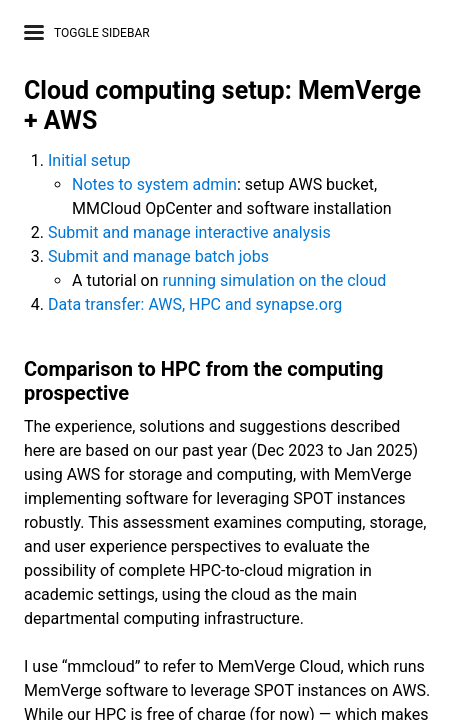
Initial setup (89, 160)
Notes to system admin (154, 184)
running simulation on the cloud (274, 280)
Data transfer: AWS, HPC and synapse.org (195, 304)
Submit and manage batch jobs (158, 256)
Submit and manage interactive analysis (189, 232)
